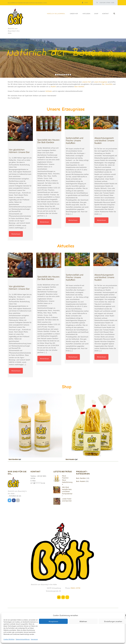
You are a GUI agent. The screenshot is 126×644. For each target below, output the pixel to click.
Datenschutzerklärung (23, 639)
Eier (103, 84)
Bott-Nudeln (64, 459)
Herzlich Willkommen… (56, 14)
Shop (96, 14)
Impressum (34, 639)
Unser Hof (74, 14)
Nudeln (53, 87)
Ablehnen (83, 621)
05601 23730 (75, 588)
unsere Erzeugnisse (101, 82)
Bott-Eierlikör (79, 87)
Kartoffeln (109, 84)
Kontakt (106, 14)
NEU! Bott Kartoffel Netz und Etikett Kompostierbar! (67, 491)
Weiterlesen (16, 234)
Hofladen (86, 14)
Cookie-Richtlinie (9, 639)
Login (86, 3)
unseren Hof (86, 82)
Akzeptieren (53, 621)
